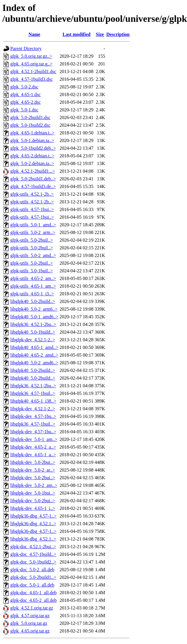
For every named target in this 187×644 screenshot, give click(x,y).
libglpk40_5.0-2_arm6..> (34, 309)
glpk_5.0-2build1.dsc (30, 117)
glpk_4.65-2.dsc (25, 102)
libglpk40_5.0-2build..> (33, 301)
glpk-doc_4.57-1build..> (33, 554)
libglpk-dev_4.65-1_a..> (33, 455)
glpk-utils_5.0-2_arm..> (33, 232)
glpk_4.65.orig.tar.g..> (31, 64)
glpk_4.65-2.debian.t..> (32, 156)
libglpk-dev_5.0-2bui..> (33, 462)
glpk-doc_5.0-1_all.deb (32, 585)
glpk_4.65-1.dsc (25, 94)
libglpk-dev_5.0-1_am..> (34, 439)
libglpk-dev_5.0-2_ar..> (33, 470)
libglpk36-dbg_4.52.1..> (33, 524)
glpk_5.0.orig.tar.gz (29, 623)
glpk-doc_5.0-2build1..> (33, 577)
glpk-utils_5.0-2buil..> (32, 240)
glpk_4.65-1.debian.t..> (32, 133)
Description (118, 34)
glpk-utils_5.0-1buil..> (32, 271)
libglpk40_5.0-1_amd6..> (34, 317)
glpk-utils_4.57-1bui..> (32, 209)
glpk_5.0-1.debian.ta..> (32, 140)
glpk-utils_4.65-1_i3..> (32, 294)
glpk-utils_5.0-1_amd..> (33, 225)
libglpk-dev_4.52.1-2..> (33, 340)
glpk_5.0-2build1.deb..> (33, 179)
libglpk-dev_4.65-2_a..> (33, 447)
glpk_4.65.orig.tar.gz (30, 631)
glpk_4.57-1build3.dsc (32, 79)
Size (100, 34)
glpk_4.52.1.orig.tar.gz (32, 608)
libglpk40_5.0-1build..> (33, 332)
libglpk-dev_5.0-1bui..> (33, 493)
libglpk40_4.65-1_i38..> (33, 401)
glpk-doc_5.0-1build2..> (33, 562)
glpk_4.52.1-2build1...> (33, 171)
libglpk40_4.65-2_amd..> (34, 355)
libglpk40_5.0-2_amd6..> (34, 363)
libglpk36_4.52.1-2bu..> (33, 324)
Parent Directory (26, 48)
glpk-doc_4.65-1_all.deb (33, 593)
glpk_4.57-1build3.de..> (33, 186)
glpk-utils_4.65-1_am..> (33, 286)
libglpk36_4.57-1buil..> (33, 393)
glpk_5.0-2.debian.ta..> (32, 163)
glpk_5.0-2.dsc (24, 87)
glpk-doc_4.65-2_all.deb (33, 600)
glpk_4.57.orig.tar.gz (30, 616)
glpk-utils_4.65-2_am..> (33, 278)
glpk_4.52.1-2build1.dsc (33, 71)
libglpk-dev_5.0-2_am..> (34, 485)
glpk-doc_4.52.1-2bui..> (33, 547)
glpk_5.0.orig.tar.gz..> (31, 56)
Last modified (76, 34)
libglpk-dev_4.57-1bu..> (33, 416)
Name (34, 34)
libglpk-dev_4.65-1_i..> (33, 508)
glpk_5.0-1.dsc (24, 110)
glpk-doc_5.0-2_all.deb (32, 570)
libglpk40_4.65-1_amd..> (34, 347)
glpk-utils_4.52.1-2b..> (32, 194)
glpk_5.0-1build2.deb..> (33, 148)
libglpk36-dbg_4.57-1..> (33, 516)
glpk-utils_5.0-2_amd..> (33, 255)
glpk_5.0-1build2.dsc (30, 125)
